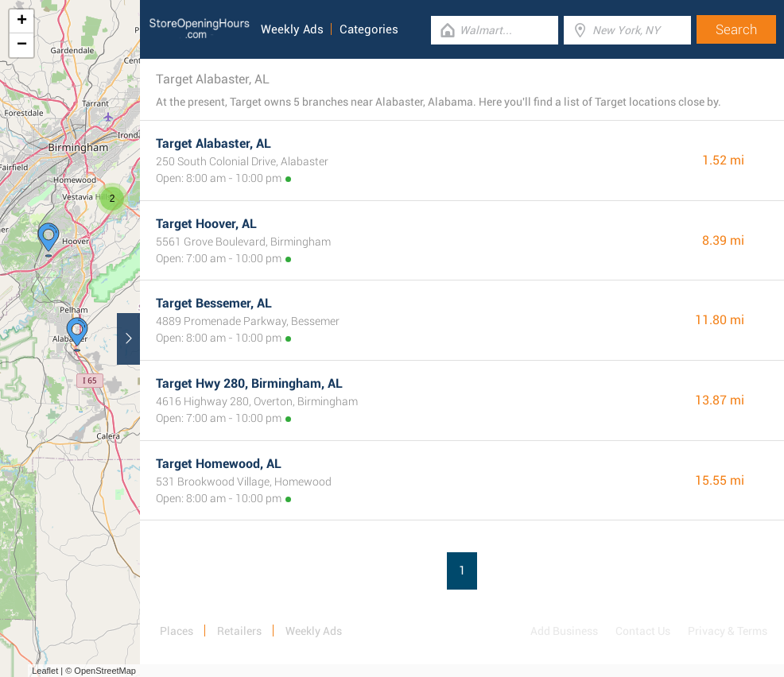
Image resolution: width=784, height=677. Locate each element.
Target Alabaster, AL (213, 143)
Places (177, 631)
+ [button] (22, 21)
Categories (369, 29)
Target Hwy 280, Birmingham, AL (249, 383)
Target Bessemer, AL (214, 303)
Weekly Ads (292, 29)
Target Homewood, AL (219, 464)
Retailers (239, 631)
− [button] (22, 45)
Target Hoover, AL (206, 224)
